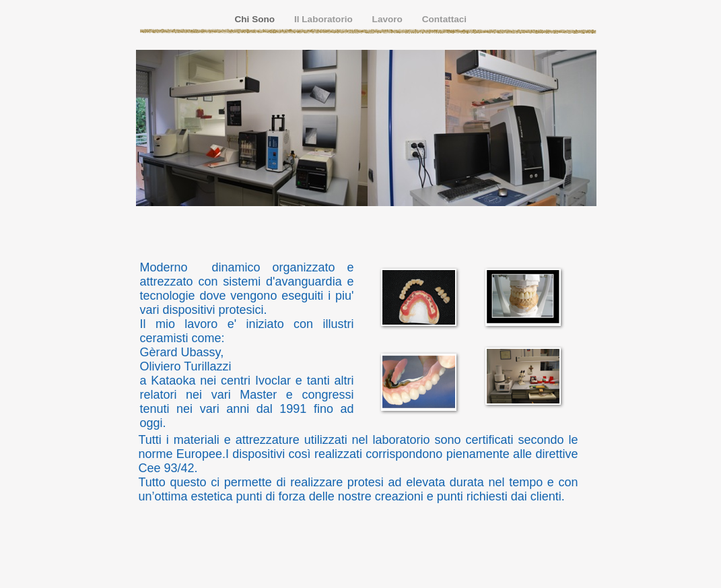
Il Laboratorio (325, 19)
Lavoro (389, 19)
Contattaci (444, 19)
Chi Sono (256, 19)
